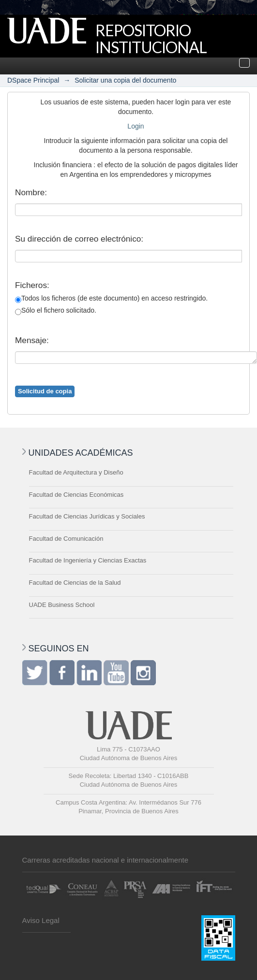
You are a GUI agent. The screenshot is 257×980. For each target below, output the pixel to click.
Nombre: (31, 192)
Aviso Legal (41, 920)
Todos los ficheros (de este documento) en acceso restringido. (111, 299)
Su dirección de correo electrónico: (79, 239)
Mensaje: (32, 340)
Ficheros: (32, 285)
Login (136, 126)
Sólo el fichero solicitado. (56, 311)
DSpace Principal (33, 80)
